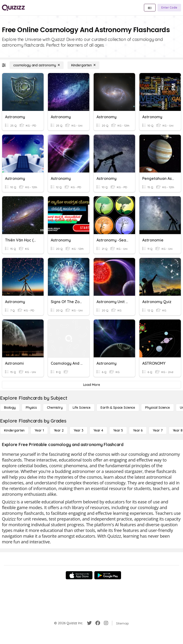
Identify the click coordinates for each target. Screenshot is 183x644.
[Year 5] (118, 430)
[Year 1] (39, 430)
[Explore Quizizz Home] (13, 8)
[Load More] (91, 385)
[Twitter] (89, 623)
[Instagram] (106, 623)
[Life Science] (82, 408)
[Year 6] (138, 430)
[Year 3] (79, 430)
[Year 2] (59, 430)
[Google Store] (108, 575)
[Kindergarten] (83, 65)
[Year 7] (158, 430)
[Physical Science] (158, 408)
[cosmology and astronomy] (37, 65)
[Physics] (31, 408)
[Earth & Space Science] (118, 408)
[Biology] (10, 408)
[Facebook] (98, 623)
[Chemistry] (55, 408)
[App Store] (79, 575)
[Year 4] (98, 430)
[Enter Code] (169, 8)
